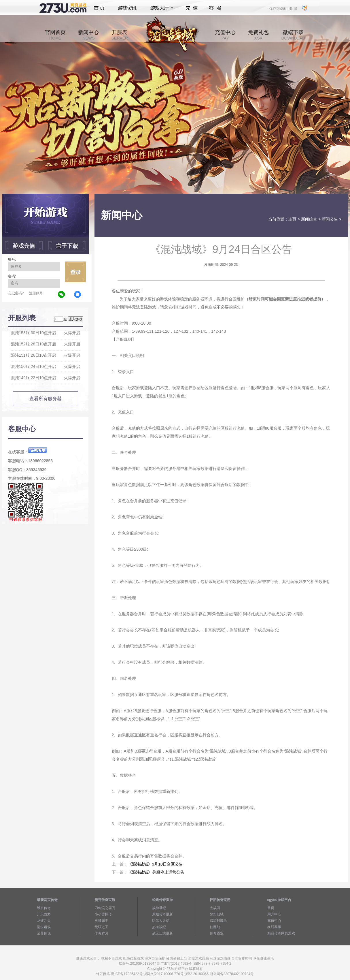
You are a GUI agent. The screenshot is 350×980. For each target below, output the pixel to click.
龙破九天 (44, 921)
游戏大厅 (160, 8)
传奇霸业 (217, 933)
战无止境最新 (162, 933)
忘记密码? (16, 293)
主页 (292, 219)
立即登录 (75, 272)
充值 (191, 8)
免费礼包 (258, 35)
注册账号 (36, 293)
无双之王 (101, 927)
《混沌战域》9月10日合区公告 (155, 864)
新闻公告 (330, 219)
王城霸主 (101, 921)
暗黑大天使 (161, 921)
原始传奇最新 (162, 914)
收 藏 (293, 8)
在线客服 (274, 927)
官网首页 (55, 35)
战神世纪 (159, 908)
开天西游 (44, 914)
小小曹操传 (103, 914)
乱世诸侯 (44, 927)
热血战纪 (159, 927)
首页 (99, 8)
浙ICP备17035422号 (127, 974)
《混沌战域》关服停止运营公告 (156, 872)
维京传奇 (44, 908)
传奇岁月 (101, 933)
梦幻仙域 (217, 914)
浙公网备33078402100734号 (232, 974)
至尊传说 (44, 933)
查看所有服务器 (46, 399)
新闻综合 (309, 219)
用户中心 (274, 914)
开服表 (120, 35)
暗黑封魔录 (218, 921)
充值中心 (225, 35)
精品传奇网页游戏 (281, 933)
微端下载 (293, 35)
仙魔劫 (215, 927)
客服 (215, 8)
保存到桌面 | (279, 8)
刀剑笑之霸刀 (105, 908)
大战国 (215, 908)
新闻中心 (88, 35)
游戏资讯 (127, 8)
